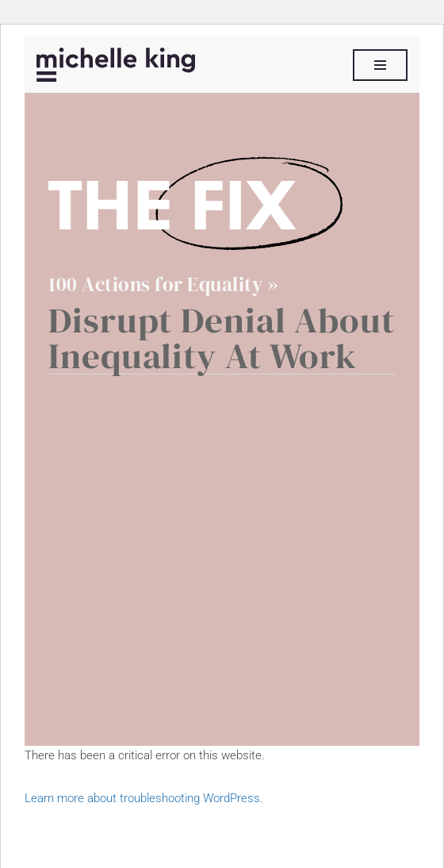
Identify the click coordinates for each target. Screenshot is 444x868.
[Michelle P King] (116, 65)
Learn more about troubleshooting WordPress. (144, 798)
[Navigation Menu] (380, 65)
